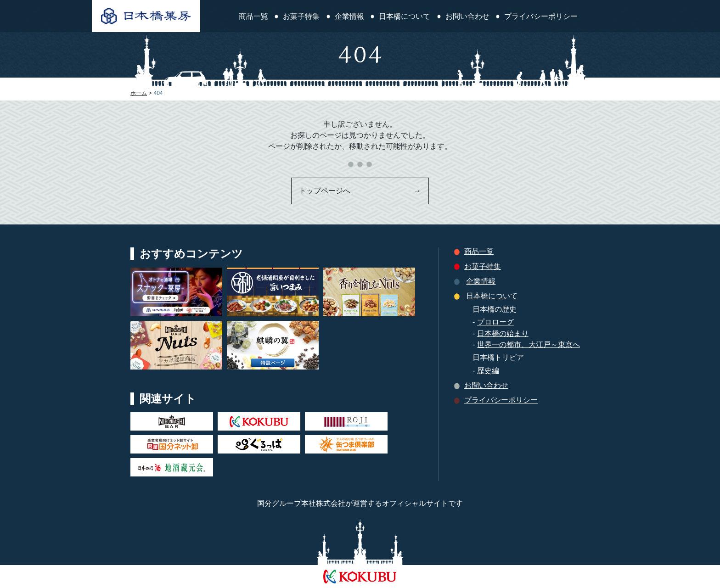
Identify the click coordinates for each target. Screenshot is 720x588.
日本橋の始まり (503, 333)
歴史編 (488, 371)
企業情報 (349, 17)
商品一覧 (253, 17)
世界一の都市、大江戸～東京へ (529, 344)
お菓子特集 (301, 17)
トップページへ (360, 191)
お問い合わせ (467, 17)
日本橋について (405, 17)
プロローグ (495, 322)
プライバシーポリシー (541, 17)
